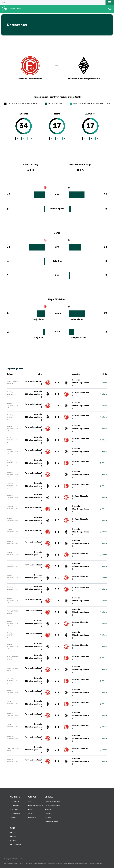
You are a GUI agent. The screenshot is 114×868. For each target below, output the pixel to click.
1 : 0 (57, 578)
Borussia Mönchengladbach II (81, 383)
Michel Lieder (77, 319)
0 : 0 (57, 475)
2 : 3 (57, 520)
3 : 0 (57, 463)
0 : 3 (57, 429)
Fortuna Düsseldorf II (33, 383)
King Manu (39, 338)
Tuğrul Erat (39, 319)
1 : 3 (57, 383)
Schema (103, 383)
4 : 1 (57, 647)
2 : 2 (57, 543)
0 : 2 (57, 566)
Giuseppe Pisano (78, 338)
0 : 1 (57, 406)
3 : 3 (57, 635)
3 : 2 (57, 612)
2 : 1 (57, 417)
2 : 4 (57, 738)
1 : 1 (57, 394)
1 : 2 (57, 670)
